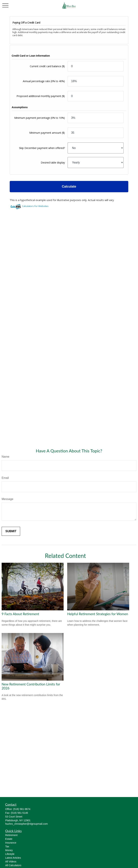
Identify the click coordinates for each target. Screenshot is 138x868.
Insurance (11, 843)
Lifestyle (10, 854)
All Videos (11, 862)
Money (9, 850)
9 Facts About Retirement (20, 614)
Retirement (11, 835)
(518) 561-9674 (22, 809)
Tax (7, 846)
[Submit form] (11, 531)
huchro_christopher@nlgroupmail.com (27, 824)
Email (5, 478)
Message (7, 499)
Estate (9, 839)
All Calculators (13, 865)
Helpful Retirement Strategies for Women (98, 614)
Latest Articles (13, 858)
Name (5, 457)
